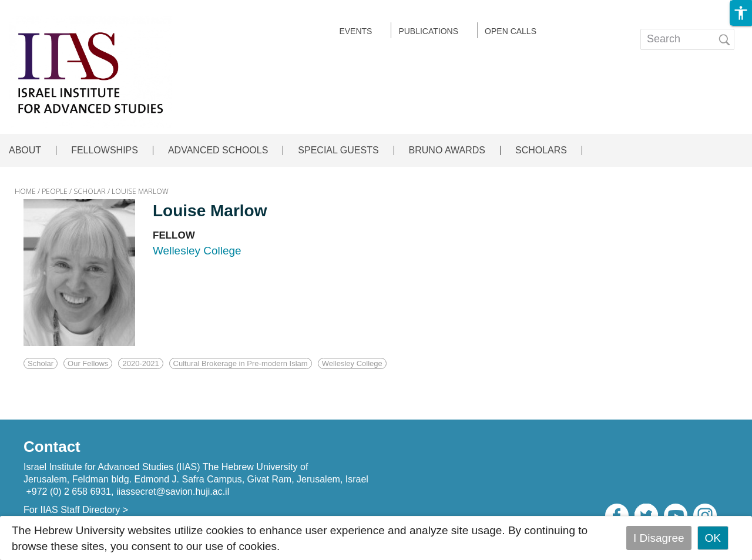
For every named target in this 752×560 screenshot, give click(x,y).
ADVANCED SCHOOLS (218, 150)
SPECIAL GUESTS (338, 150)
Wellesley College (352, 363)
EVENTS (355, 31)
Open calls (511, 31)
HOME (25, 191)
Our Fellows (88, 363)
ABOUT (25, 150)
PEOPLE (55, 191)
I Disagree (659, 538)
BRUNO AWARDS (447, 150)
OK (713, 538)
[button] (741, 13)
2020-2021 (140, 363)
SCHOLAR (90, 191)
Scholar (41, 363)
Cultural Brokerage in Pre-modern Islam (241, 363)
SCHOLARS (541, 150)
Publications (428, 31)
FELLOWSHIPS (105, 150)
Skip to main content (51, 8)
